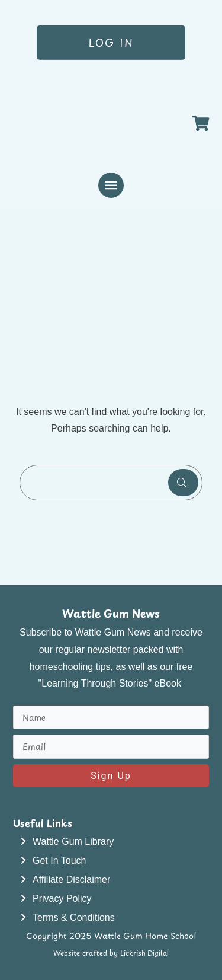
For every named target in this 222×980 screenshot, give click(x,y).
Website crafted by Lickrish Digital (111, 953)
